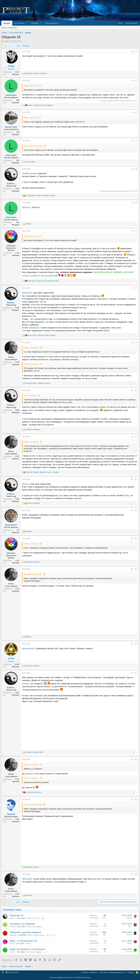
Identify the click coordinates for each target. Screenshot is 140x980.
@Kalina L (27, 207)
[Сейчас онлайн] (11, 655)
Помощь (131, 972)
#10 (136, 390)
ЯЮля (12, 944)
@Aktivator (27, 293)
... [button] (13, 46)
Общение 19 (16, 915)
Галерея (35, 23)
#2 (136, 81)
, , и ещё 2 (41, 196)
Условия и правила (89, 972)
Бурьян (129, 918)
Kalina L (13, 918)
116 (34, 918)
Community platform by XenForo (70, 978)
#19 (136, 799)
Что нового (19, 23)
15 (48, 935)
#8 (136, 288)
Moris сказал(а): (31, 396)
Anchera (129, 935)
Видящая (13, 935)
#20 (136, 874)
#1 (136, 51)
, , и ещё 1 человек (42, 472)
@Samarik (27, 879)
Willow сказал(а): (31, 118)
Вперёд (25, 46)
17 (54, 935)
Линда (6, 41)
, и (36, 73)
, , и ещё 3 (43, 281)
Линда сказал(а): (31, 86)
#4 (136, 141)
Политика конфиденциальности (112, 972)
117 (39, 918)
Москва (28, 944)
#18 (136, 759)
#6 (136, 203)
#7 (136, 231)
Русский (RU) (12, 972)
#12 (136, 479)
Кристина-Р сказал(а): (33, 574)
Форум (7, 23)
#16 (136, 644)
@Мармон (34, 328)
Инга (130, 926)
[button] (27, 23)
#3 (136, 112)
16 (51, 935)
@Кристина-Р (28, 648)
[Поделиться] (133, 52)
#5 (136, 169)
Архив (29, 918)
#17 (136, 673)
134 (18, 46)
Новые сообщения (9, 28)
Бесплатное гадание (34, 927)
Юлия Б (13, 927)
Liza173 (13, 952)
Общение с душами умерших (25, 932)
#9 (136, 342)
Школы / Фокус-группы (36, 935)
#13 (136, 510)
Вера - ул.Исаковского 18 (23, 941)
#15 (136, 569)
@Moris (26, 484)
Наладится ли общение (22, 924)
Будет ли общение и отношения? (27, 949)
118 (43, 918)
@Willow (26, 173)
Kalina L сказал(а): (32, 348)
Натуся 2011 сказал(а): (33, 146)
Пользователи (52, 23)
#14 (136, 538)
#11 (136, 437)
